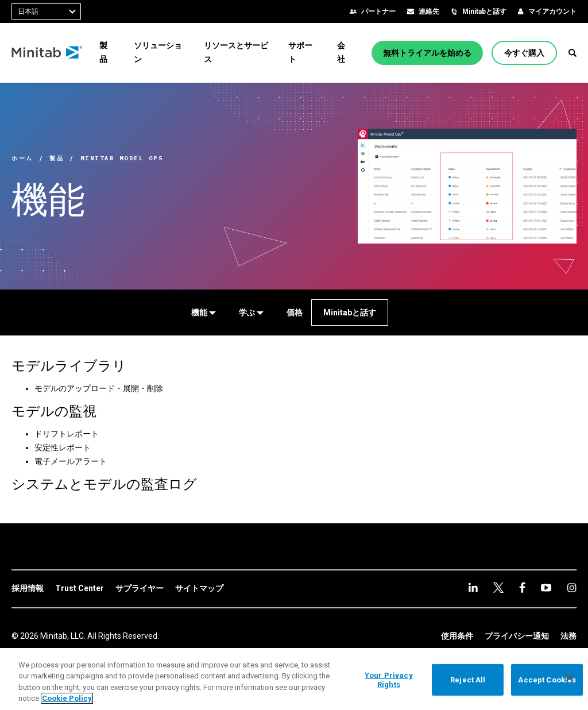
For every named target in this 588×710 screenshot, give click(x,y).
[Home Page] (47, 53)
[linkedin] (473, 587)
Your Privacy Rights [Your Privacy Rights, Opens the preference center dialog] (389, 680)
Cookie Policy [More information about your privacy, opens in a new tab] (67, 698)
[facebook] (498, 588)
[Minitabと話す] (350, 312)
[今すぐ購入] (524, 53)
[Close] (570, 678)
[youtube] (522, 587)
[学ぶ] (251, 312)
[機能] (204, 312)
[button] (572, 53)
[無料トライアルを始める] (427, 53)
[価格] (295, 312)
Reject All (468, 680)
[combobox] (46, 11)
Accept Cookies (547, 680)
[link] (28, 589)
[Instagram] (546, 588)
